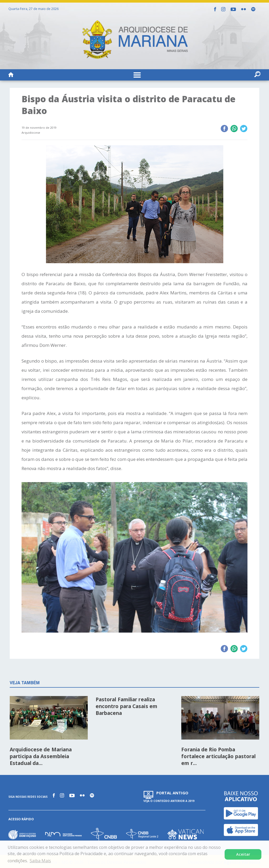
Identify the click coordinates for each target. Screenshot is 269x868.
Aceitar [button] (243, 854)
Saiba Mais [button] (40, 861)
